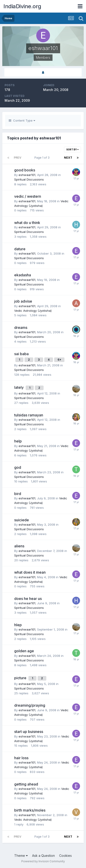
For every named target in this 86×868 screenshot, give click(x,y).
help (18, 441)
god (18, 467)
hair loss (21, 758)
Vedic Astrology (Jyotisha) (33, 311)
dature (20, 249)
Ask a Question (43, 856)
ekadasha (23, 275)
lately (19, 387)
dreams (21, 327)
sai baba (21, 354)
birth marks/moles (30, 810)
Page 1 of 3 (43, 158)
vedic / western (28, 196)
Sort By (72, 149)
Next (68, 158)
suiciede (22, 520)
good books (25, 170)
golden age (24, 651)
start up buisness (29, 732)
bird (18, 494)
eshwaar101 (27, 175)
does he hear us (28, 599)
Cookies (65, 856)
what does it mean (30, 572)
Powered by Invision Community (43, 861)
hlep (18, 625)
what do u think (27, 223)
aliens (19, 546)
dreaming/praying (30, 705)
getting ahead (26, 784)
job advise (23, 301)
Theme (21, 856)
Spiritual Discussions (29, 179)
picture (21, 678)
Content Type (22, 120)
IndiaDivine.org (22, 6)
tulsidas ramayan (29, 415)
